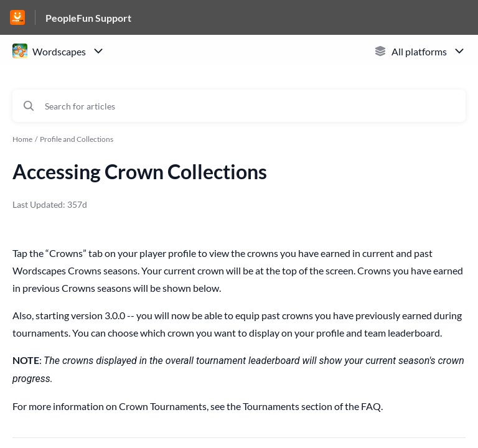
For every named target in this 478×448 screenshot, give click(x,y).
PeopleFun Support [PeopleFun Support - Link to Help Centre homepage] (88, 18)
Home (22, 139)
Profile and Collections (77, 139)
